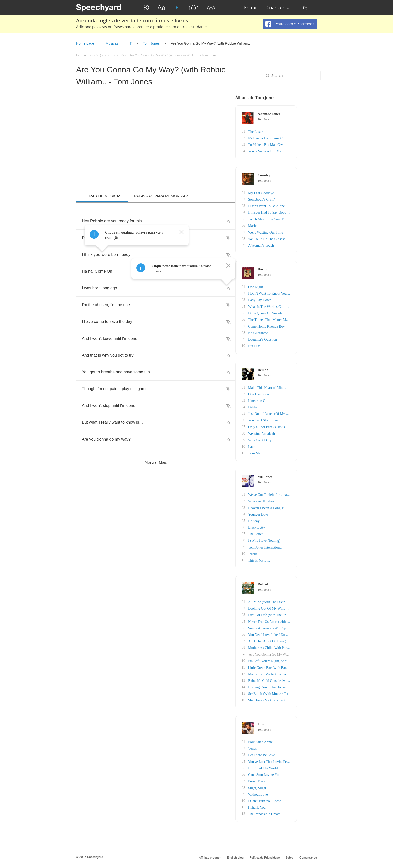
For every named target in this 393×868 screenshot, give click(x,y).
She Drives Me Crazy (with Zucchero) (298, 698)
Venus (275, 746)
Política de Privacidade (265, 855)
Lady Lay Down (283, 299)
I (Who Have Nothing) (287, 539)
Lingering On (281, 400)
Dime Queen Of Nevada (288, 312)
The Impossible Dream (287, 811)
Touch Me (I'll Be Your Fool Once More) (300, 219)
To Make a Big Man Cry (288, 144)
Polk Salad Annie (283, 739)
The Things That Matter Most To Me (297, 319)
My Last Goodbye (284, 193)
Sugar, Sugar (280, 785)
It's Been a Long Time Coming (293, 138)
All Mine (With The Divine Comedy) (297, 600)
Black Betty (280, 526)
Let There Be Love (284, 752)
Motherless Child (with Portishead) (296, 646)
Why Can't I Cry (283, 439)
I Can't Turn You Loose (288, 798)
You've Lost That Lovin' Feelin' (293, 759)
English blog (235, 855)
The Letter (279, 532)
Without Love (281, 791)
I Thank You (280, 804)
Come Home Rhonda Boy (289, 325)
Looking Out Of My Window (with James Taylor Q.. (308, 607)
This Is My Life (282, 558)
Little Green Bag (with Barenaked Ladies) (301, 665)
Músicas (112, 43)
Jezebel (276, 552)
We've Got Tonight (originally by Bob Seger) (303, 493)
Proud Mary (280, 778)
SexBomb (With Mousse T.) (291, 691)
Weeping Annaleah (284, 432)
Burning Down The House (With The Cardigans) (305, 685)
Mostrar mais (156, 462)
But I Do (277, 345)
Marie (275, 225)
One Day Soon (281, 393)
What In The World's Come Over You (298, 306)
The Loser (278, 131)
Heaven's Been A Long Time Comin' (297, 506)
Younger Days (281, 513)
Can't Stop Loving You (287, 772)
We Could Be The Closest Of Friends (297, 238)
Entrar (251, 8)
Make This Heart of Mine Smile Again (298, 387)
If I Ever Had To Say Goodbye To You (298, 212)
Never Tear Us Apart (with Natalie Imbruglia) (303, 620)
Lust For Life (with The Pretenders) (296, 613)
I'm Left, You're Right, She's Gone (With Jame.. (305, 659)
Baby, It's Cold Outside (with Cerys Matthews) (304, 678)
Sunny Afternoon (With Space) (293, 626)
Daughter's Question (285, 338)
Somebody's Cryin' (284, 199)
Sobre (289, 855)
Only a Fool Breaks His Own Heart (296, 426)
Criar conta (278, 8)
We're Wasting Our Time (288, 232)
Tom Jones (151, 43)
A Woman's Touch (284, 245)
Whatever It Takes (284, 500)
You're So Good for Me (288, 151)
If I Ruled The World (286, 765)
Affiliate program (210, 855)
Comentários (308, 855)
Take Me (277, 452)
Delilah (276, 406)
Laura (275, 445)
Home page (85, 43)
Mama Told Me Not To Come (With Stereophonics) (307, 672)
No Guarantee (281, 332)
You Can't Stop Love (286, 419)
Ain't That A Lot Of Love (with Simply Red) (303, 639)
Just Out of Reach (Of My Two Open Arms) (302, 413)
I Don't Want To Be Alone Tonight (295, 206)
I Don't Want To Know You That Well (298, 293)
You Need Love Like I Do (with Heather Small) (305, 633)
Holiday (277, 519)
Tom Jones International (288, 545)
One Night (279, 286)
